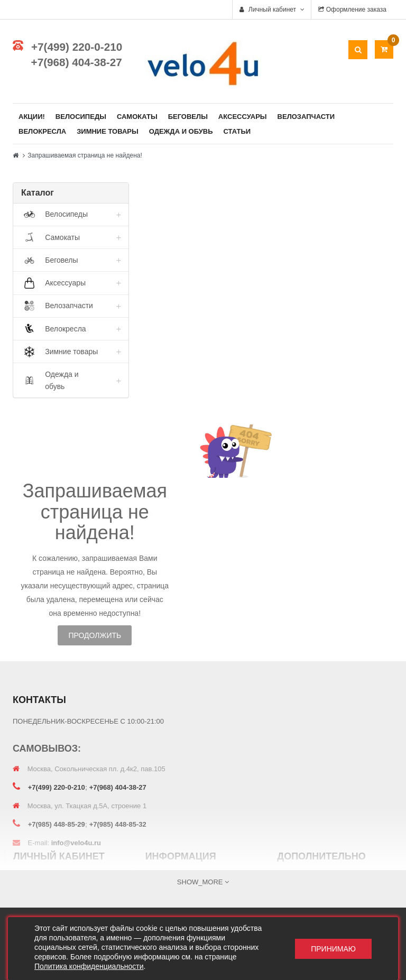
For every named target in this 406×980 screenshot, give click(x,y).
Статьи (237, 131)
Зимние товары (108, 131)
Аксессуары (243, 117)
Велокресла (42, 131)
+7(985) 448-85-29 (57, 824)
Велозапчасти (306, 117)
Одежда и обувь (181, 131)
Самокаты (137, 117)
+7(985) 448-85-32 (118, 824)
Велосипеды (81, 117)
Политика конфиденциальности (89, 966)
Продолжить (95, 635)
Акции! (32, 117)
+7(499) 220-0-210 (77, 47)
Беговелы (188, 117)
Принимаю (333, 949)
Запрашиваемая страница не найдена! (85, 155)
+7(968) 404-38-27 (77, 62)
